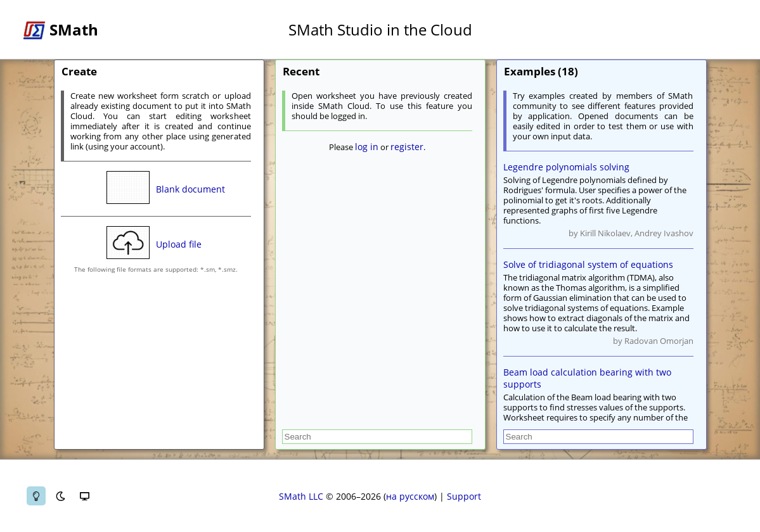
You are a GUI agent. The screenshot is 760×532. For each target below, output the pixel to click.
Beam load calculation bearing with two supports (587, 378)
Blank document (190, 189)
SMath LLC (301, 496)
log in (367, 147)
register (407, 147)
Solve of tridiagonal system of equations (588, 264)
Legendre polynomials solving (566, 167)
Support (464, 496)
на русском (410, 496)
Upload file (179, 244)
